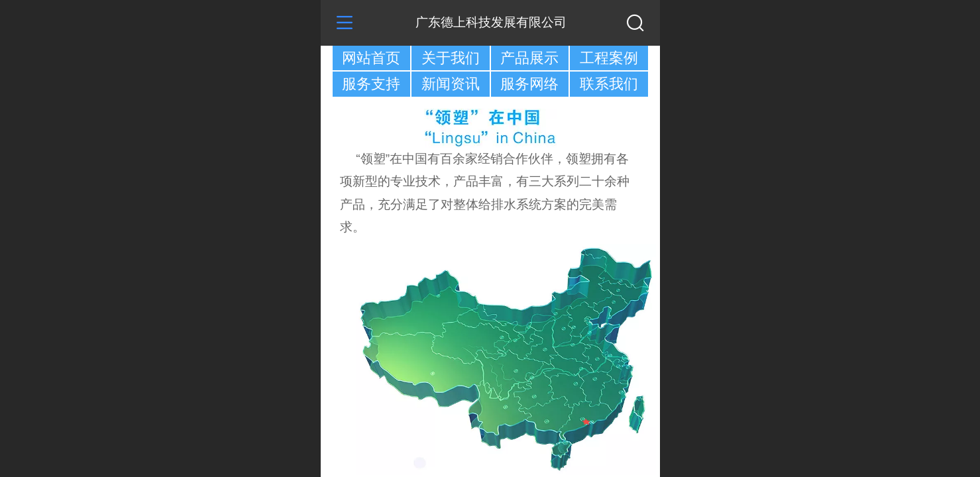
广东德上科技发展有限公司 (491, 22)
